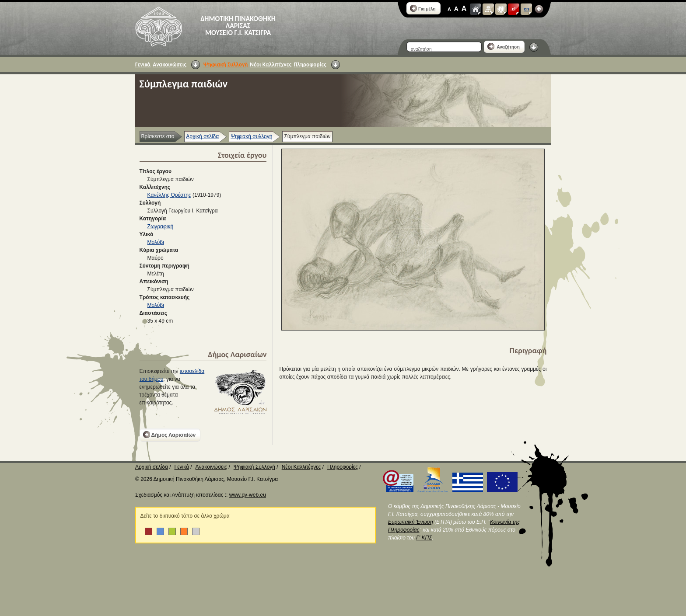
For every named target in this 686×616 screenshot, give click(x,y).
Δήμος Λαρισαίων (170, 435)
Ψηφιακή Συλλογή (226, 64)
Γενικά (143, 64)
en (526, 9)
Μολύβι (156, 242)
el (514, 9)
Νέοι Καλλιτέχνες (271, 64)
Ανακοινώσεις (170, 64)
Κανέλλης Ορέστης (169, 195)
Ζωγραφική (161, 226)
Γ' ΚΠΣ (424, 538)
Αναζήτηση (504, 46)
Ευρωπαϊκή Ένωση (411, 522)
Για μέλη (423, 8)
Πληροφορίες (310, 64)
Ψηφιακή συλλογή (251, 136)
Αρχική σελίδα (202, 136)
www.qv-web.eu (248, 495)
